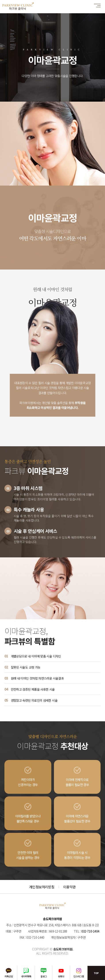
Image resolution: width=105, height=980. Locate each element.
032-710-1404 (90, 931)
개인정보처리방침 (42, 887)
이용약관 (70, 887)
